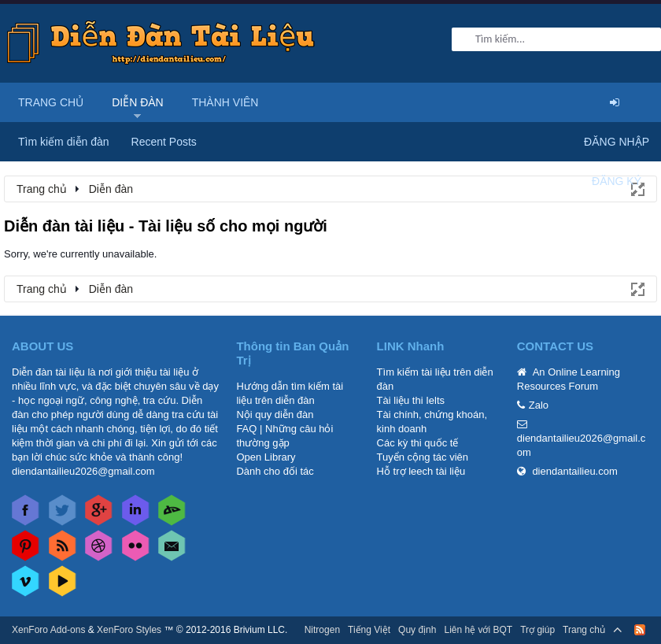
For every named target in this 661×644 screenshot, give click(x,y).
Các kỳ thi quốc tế (418, 443)
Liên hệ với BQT (478, 630)
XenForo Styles (129, 630)
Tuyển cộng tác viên (423, 457)
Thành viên (225, 102)
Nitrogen (322, 630)
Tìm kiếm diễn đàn (64, 142)
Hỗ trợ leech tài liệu (421, 471)
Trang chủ (51, 102)
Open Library (266, 457)
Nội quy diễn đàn (275, 415)
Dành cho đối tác (275, 471)
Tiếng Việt (369, 630)
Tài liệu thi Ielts (411, 400)
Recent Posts (164, 142)
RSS (640, 630)
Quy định (417, 630)
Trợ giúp (537, 630)
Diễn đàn (138, 102)
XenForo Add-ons (48, 630)
